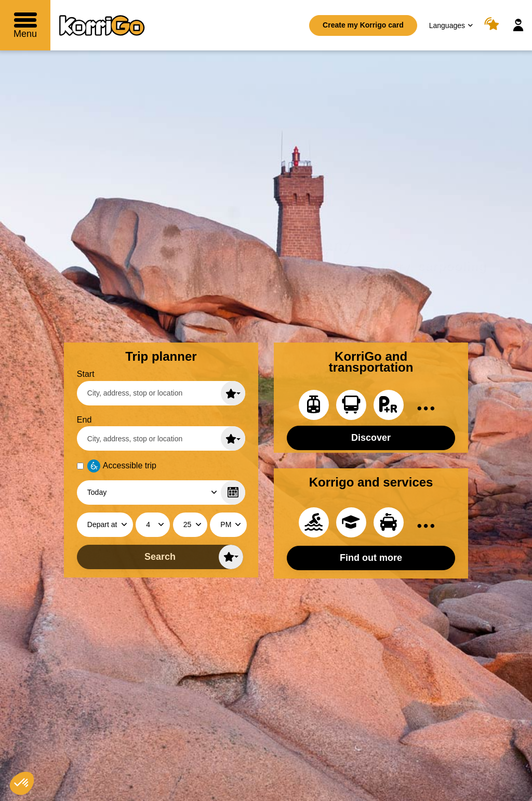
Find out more (371, 558)
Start (86, 374)
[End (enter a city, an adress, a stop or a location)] (161, 438)
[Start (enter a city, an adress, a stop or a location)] (161, 393)
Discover (371, 438)
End (84, 420)
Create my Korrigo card (363, 25)
